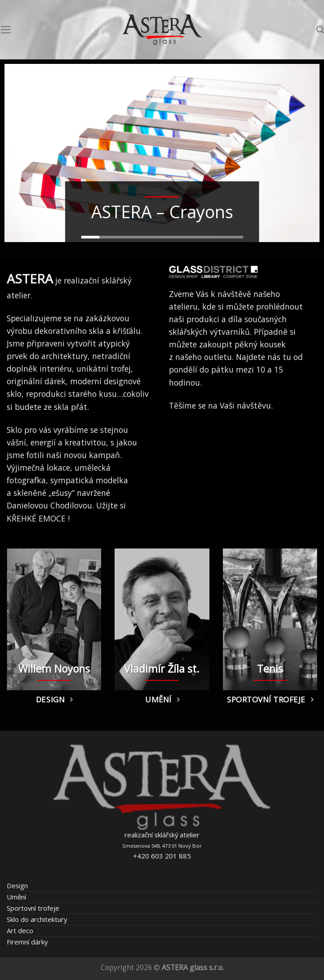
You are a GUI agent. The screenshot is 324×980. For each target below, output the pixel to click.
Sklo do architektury (37, 919)
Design (17, 886)
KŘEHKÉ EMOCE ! (38, 518)
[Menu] (6, 30)
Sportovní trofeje (33, 908)
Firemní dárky (27, 942)
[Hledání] (320, 30)
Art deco (20, 931)
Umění (16, 897)
